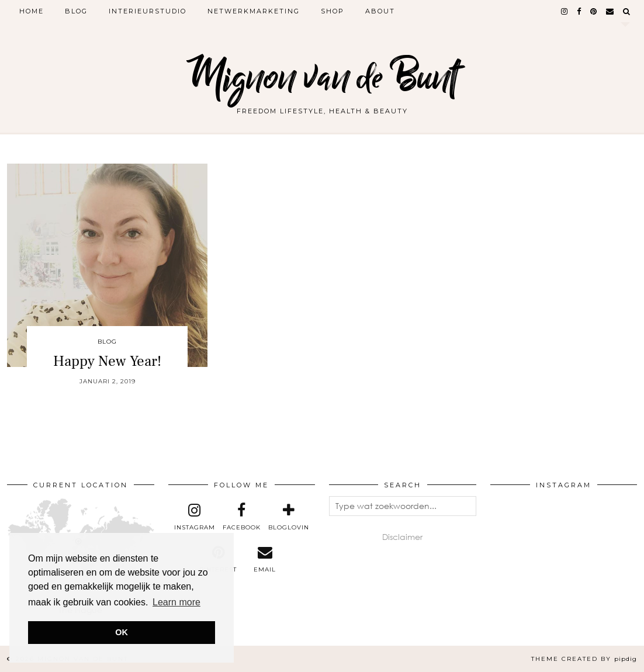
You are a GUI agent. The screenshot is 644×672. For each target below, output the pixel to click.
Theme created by (584, 659)
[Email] (610, 11)
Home (32, 11)
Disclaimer (402, 537)
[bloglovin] (288, 517)
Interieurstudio (148, 11)
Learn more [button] (176, 602)
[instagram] (565, 11)
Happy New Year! (107, 361)
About (380, 11)
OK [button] (122, 632)
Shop (333, 11)
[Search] (627, 11)
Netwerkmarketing (254, 11)
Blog (76, 11)
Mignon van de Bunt (322, 77)
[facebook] (579, 11)
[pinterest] (594, 11)
